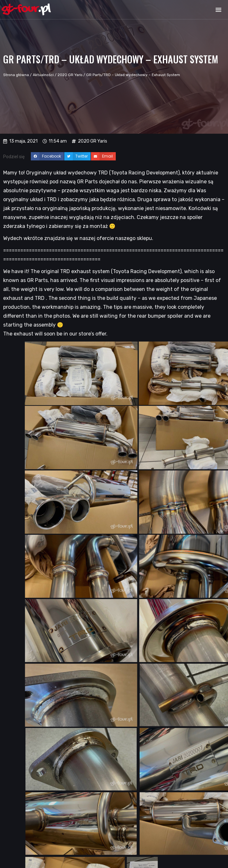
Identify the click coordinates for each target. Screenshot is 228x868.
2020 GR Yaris (70, 75)
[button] (218, 10)
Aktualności (43, 75)
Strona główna (16, 75)
